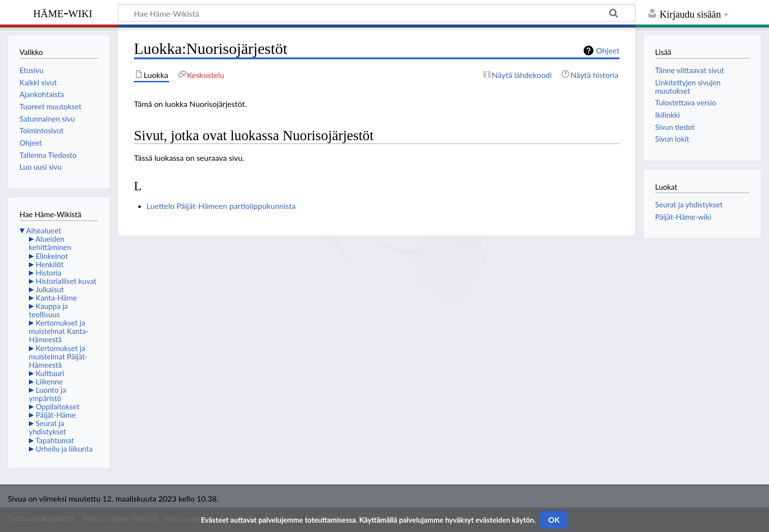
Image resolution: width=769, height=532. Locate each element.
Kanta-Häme (56, 298)
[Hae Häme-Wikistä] (377, 13)
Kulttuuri (50, 373)
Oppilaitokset (58, 406)
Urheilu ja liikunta (64, 449)
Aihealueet (43, 230)
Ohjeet (608, 50)
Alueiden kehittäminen (50, 243)
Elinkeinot (52, 256)
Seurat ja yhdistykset (48, 427)
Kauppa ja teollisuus (49, 310)
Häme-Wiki (63, 12)
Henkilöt (50, 264)
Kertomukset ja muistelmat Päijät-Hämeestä (58, 356)
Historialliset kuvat (66, 281)
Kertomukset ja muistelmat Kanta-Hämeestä (59, 331)
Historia (49, 273)
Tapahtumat (55, 440)
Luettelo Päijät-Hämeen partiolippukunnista (221, 206)
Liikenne (49, 381)
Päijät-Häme (56, 415)
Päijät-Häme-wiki (683, 217)
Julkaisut (50, 289)
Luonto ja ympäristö (48, 394)
